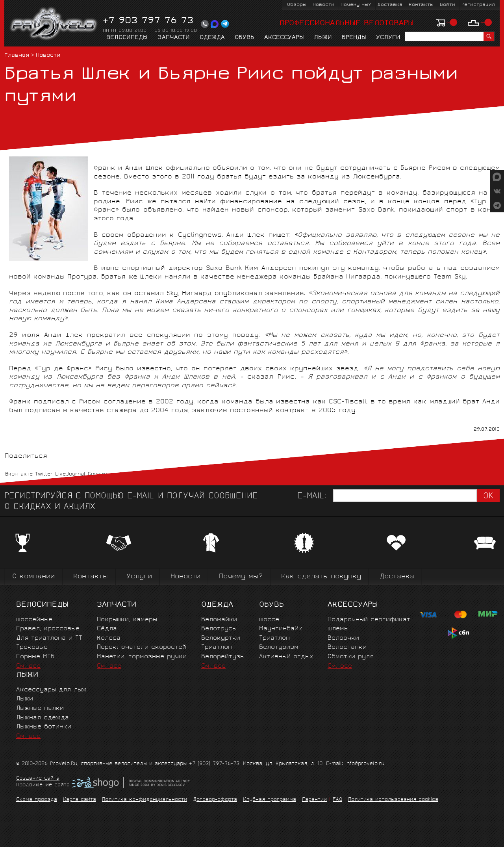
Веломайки (219, 620)
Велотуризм (279, 647)
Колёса (109, 638)
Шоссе (269, 620)
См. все (28, 666)
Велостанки (347, 647)
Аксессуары (284, 38)
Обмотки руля (351, 657)
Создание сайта (38, 779)
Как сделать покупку (321, 577)
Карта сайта (80, 800)
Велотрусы (219, 629)
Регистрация (478, 5)
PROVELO (54, 24)
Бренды (354, 38)
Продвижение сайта (43, 786)
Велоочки (343, 638)
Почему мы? (356, 5)
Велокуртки (221, 638)
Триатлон (217, 647)
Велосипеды (127, 38)
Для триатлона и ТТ (49, 638)
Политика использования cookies (393, 800)
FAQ (337, 800)
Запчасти (174, 38)
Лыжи (323, 38)
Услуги (388, 38)
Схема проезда (37, 800)
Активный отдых (286, 657)
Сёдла (107, 629)
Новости (323, 5)
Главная (17, 56)
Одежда (212, 38)
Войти (447, 5)
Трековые (32, 647)
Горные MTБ (35, 657)
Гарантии (314, 800)
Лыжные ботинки (44, 727)
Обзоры (297, 5)
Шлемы (338, 629)
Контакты (421, 5)
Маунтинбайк (281, 629)
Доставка (390, 5)
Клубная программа (270, 800)
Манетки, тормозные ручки (142, 657)
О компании (33, 577)
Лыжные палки (40, 709)
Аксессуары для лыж (51, 690)
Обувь (245, 38)
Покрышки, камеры (127, 620)
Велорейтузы (223, 657)
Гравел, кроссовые (48, 629)
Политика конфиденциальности (145, 800)
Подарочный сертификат (369, 620)
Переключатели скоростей (142, 647)
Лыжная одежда (43, 718)
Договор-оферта (215, 800)
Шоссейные (34, 620)
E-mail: (312, 497)
